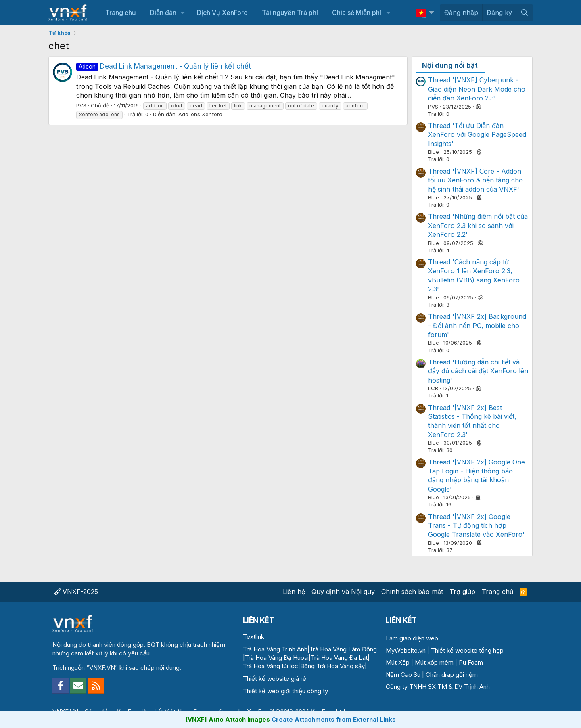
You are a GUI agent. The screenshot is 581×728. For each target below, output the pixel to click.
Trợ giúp (462, 592)
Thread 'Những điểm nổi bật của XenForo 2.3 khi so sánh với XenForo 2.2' (478, 225)
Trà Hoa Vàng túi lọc (271, 666)
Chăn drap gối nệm (452, 675)
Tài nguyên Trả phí (290, 13)
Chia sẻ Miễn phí (357, 13)
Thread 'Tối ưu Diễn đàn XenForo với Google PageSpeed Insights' (477, 135)
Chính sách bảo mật (412, 592)
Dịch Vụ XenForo (222, 13)
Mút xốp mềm (434, 662)
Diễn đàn (163, 13)
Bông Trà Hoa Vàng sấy (332, 666)
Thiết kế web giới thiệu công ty (285, 691)
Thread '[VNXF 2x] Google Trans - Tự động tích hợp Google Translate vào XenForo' (476, 526)
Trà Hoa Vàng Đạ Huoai (277, 658)
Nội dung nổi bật (450, 65)
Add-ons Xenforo (200, 114)
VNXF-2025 (76, 592)
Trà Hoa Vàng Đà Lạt (339, 658)
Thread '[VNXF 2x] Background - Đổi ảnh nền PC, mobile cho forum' (477, 325)
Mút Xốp (398, 662)
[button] (183, 13)
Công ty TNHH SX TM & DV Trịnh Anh (438, 687)
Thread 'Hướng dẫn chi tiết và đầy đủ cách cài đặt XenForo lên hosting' (478, 371)
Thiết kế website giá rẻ (275, 679)
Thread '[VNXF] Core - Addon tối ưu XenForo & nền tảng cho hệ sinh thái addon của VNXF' (475, 180)
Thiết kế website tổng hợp (467, 650)
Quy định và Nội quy (343, 592)
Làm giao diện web (412, 638)
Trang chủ (121, 13)
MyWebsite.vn (406, 650)
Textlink (254, 637)
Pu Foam (471, 662)
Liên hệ (294, 592)
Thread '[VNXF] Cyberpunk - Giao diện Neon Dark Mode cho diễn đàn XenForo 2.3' (477, 89)
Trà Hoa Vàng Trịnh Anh (275, 649)
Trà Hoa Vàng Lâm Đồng (343, 649)
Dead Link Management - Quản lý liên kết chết (164, 66)
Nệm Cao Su (403, 675)
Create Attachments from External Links (334, 719)
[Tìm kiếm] (524, 13)
